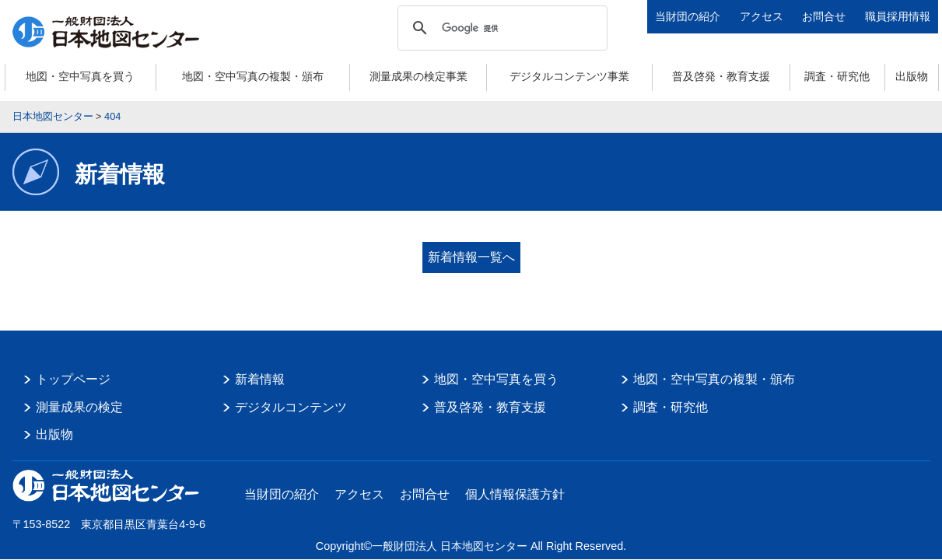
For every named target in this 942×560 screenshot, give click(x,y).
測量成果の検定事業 (418, 76)
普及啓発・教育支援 (721, 76)
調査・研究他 (837, 76)
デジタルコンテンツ (291, 396)
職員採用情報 (898, 16)
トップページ (73, 368)
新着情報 (260, 368)
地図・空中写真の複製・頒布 (253, 76)
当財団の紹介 (688, 16)
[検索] (500, 28)
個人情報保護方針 (515, 483)
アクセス (762, 16)
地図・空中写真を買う (80, 76)
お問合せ (824, 16)
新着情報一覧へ (471, 257)
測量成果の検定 (79, 396)
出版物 (912, 76)
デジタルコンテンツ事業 (569, 76)
